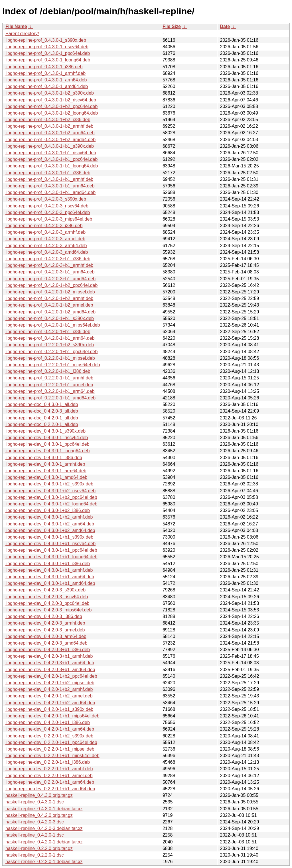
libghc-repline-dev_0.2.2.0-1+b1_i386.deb (48, 762)
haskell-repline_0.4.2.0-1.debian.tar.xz (44, 842)
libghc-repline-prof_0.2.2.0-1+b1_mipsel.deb (50, 358)
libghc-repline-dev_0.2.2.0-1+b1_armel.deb (49, 776)
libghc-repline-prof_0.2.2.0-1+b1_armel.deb (49, 385)
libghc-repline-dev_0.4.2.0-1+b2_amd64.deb (50, 703)
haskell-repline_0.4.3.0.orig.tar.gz (39, 795)
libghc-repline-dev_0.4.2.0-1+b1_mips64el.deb (52, 716)
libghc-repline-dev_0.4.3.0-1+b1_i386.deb (48, 564)
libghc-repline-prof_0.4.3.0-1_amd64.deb (47, 86)
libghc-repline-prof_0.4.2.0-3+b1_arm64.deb (50, 272)
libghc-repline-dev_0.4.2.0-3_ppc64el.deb (47, 603)
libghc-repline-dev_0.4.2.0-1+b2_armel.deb (49, 696)
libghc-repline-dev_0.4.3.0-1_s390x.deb (45, 431)
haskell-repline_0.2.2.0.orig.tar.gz (39, 848)
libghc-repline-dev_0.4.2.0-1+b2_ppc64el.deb (51, 676)
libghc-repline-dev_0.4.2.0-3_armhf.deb (45, 623)
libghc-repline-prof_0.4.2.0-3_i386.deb (44, 226)
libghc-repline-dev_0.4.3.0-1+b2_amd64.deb (50, 530)
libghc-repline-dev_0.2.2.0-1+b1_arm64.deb (50, 782)
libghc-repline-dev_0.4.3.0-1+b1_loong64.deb (51, 557)
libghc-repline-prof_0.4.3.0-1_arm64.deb (46, 80)
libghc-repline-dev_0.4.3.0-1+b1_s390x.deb (49, 537)
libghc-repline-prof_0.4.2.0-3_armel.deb (45, 239)
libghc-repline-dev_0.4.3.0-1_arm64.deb (46, 471)
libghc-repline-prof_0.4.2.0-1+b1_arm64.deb (50, 338)
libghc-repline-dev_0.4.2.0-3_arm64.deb (46, 636)
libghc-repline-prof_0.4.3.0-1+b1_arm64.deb (50, 186)
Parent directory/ (22, 34)
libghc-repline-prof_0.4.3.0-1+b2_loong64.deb (52, 113)
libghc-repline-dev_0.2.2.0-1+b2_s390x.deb (49, 736)
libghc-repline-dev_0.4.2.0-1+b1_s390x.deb (49, 709)
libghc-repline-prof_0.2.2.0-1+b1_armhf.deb (49, 378)
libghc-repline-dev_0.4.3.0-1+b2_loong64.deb (51, 504)
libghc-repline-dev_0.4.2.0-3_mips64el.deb (48, 610)
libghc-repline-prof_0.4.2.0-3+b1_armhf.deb (49, 265)
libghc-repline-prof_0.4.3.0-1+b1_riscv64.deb (51, 153)
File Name (16, 26)
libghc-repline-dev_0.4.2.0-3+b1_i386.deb (48, 650)
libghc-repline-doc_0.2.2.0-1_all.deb (42, 424)
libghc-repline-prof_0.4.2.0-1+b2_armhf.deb (49, 298)
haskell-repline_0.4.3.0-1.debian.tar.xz (44, 809)
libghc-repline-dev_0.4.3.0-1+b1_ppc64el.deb (51, 550)
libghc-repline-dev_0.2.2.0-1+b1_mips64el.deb (52, 756)
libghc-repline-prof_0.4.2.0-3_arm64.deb (46, 246)
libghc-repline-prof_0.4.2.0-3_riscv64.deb (47, 206)
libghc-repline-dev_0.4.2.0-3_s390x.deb (45, 590)
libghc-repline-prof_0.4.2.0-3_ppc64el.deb (48, 212)
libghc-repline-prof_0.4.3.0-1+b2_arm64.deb (50, 133)
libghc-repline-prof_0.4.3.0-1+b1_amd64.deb (50, 192)
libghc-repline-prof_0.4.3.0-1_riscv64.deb (47, 47)
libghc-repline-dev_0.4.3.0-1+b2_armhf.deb (49, 517)
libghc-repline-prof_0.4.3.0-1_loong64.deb (48, 60)
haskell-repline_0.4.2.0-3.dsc (35, 822)
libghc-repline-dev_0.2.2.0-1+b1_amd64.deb (50, 789)
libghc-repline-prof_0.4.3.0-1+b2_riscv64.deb (51, 100)
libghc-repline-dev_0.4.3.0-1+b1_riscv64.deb (50, 544)
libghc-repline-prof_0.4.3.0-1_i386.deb (44, 67)
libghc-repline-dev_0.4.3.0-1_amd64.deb (46, 477)
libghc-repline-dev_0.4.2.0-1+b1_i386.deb (48, 722)
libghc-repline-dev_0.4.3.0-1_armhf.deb (45, 464)
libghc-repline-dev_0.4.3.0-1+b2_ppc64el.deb (51, 497)
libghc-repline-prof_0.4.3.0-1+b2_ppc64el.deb (51, 106)
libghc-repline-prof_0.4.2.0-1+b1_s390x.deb (50, 318)
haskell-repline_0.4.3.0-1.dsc (35, 802)
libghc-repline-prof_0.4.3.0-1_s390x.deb (46, 40)
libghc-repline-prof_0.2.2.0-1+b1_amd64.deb (50, 398)
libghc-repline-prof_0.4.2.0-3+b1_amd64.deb (50, 279)
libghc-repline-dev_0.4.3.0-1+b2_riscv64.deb (50, 491)
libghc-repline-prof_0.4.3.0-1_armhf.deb (45, 73)
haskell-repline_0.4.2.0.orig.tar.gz (39, 815)
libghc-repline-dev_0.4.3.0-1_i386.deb (44, 458)
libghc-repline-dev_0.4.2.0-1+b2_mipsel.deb (50, 683)
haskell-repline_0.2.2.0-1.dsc (35, 855)
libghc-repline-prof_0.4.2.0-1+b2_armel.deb (49, 305)
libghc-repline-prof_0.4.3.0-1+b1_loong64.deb (52, 166)
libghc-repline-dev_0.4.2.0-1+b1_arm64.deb (50, 729)
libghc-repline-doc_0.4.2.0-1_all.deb (42, 418)
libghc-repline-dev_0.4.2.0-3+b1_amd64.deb (50, 670)
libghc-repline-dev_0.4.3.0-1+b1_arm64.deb (50, 577)
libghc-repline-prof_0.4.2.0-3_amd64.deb (47, 252)
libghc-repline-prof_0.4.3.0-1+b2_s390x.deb (50, 93)
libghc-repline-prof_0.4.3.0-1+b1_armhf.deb (49, 179)
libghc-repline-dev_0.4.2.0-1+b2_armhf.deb (49, 689)
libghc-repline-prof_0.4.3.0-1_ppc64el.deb (48, 53)
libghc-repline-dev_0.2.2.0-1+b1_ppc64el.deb (51, 742)
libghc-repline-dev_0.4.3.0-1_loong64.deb (47, 451)
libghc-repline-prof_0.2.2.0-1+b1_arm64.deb (50, 391)
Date (225, 26)
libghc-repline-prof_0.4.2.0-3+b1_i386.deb (48, 259)
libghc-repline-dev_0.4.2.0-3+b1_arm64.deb (50, 663)
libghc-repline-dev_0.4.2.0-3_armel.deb (45, 630)
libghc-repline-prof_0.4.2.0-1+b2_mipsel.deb (50, 292)
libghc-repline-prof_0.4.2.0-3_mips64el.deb (49, 219)
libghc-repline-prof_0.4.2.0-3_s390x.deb (46, 199)
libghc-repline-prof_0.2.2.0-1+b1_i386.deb (48, 371)
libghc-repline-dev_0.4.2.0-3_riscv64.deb (47, 597)
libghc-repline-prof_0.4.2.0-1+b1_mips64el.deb (53, 325)
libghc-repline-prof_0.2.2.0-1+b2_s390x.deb (50, 345)
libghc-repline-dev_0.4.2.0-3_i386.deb (44, 616)
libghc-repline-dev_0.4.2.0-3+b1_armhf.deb (49, 656)
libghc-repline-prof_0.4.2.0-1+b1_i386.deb (48, 332)
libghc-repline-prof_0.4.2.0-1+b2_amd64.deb (50, 312)
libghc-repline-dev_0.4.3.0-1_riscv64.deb (47, 438)
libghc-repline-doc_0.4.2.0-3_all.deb (42, 411)
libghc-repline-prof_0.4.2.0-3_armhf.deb (45, 232)
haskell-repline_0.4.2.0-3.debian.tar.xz (44, 828)
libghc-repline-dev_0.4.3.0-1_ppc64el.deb (47, 444)
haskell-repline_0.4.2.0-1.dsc (35, 835)
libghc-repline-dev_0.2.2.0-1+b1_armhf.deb (49, 769)
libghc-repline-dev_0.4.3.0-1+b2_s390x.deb (49, 484)
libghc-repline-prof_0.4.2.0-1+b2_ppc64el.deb (51, 285)
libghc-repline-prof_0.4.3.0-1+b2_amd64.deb (50, 140)
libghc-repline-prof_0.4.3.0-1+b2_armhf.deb (49, 126)
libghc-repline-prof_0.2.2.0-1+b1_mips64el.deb (53, 365)
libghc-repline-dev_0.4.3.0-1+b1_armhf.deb (49, 570)
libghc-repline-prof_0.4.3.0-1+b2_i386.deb (48, 120)
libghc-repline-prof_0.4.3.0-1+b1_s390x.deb (50, 146)
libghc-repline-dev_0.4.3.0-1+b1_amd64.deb (50, 583)
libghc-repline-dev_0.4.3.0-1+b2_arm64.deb (50, 524)
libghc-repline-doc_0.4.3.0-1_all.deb (42, 404)
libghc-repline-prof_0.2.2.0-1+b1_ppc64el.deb (51, 352)
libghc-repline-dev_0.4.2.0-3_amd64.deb (46, 643)
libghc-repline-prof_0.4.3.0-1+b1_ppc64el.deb (51, 159)
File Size (172, 26)
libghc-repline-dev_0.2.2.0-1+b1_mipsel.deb (50, 749)
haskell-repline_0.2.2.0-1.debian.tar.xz (44, 862)
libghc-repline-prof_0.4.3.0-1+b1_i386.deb (48, 173)
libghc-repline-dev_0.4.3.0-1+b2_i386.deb (48, 510)
